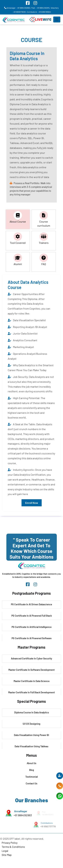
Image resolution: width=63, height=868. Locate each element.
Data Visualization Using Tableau (32, 746)
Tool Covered (18, 238)
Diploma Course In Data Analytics (32, 712)
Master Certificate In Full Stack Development (32, 692)
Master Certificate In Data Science (32, 681)
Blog (32, 770)
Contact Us (32, 783)
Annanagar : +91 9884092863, (17, 8)
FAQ (44, 260)
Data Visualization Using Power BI (32, 735)
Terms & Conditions (13, 847)
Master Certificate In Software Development (32, 670)
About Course (18, 217)
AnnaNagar (21, 811)
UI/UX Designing (32, 724)
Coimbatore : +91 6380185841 (39, 12)
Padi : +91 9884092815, (41, 8)
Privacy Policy (10, 843)
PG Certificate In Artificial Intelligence (32, 627)
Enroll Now (32, 503)
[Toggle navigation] (57, 19)
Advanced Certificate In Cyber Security (32, 659)
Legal (5, 851)
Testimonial (32, 777)
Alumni (18, 260)
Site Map (7, 855)
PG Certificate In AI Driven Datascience (32, 604)
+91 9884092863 (23, 815)
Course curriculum (44, 219)
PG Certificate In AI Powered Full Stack (32, 616)
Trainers (44, 238)
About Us (32, 763)
